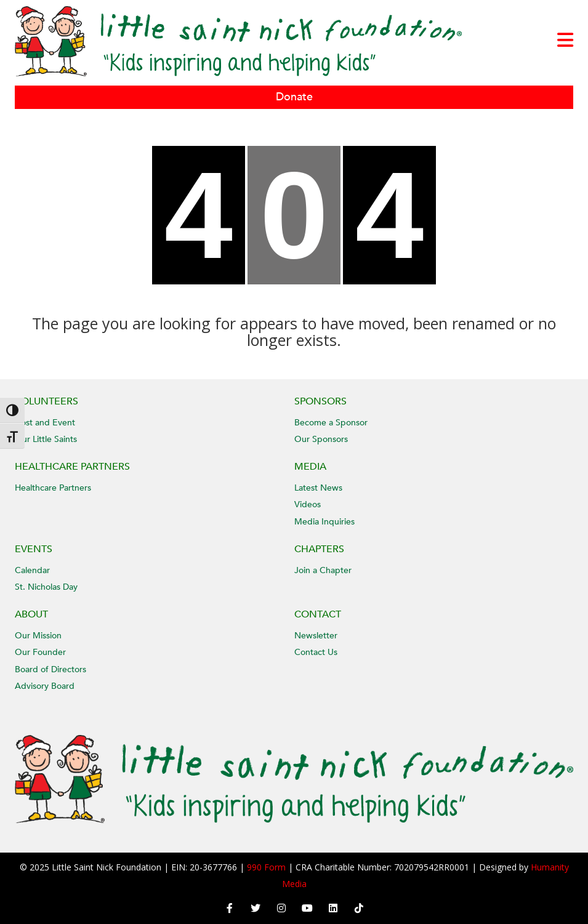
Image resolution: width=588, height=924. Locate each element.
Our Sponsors (321, 439)
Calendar (32, 570)
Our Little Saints (46, 439)
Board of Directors (50, 669)
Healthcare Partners (53, 488)
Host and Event (45, 423)
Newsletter (316, 636)
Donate (294, 97)
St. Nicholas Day (46, 587)
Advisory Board (45, 686)
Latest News (318, 488)
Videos (308, 504)
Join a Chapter (323, 570)
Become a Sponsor (331, 423)
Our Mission (38, 636)
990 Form (266, 867)
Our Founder (40, 652)
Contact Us (316, 652)
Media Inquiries (324, 522)
